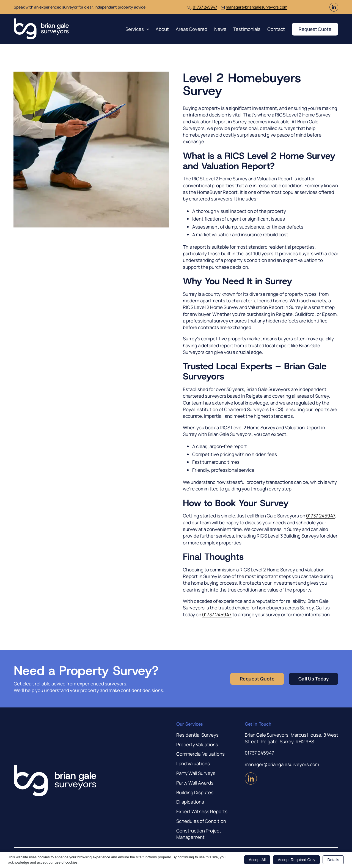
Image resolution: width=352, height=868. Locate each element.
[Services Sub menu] (148, 29)
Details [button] (333, 860)
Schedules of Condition (201, 821)
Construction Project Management (199, 834)
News (220, 29)
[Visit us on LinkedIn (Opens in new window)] (334, 10)
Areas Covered (192, 29)
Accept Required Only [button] (296, 860)
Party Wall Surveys (196, 773)
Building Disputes (195, 792)
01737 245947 (205, 7)
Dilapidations (190, 802)
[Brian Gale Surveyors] (41, 29)
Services (135, 29)
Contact (276, 29)
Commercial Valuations (200, 754)
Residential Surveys (197, 735)
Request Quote (315, 29)
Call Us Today (314, 679)
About (162, 29)
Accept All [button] (257, 860)
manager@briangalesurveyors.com (257, 7)
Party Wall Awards (195, 783)
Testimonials (247, 29)
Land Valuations (193, 763)
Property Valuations (197, 744)
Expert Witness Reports (202, 811)
